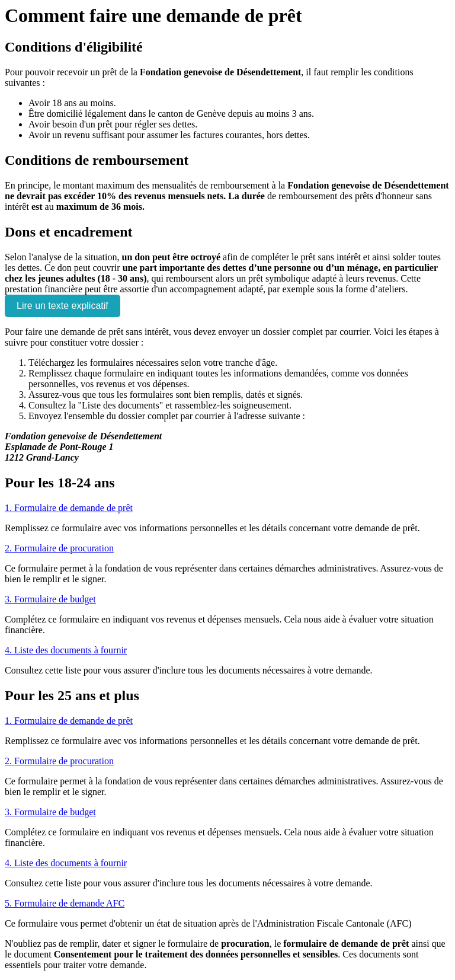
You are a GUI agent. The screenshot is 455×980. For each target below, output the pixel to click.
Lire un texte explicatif (63, 306)
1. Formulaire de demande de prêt (69, 508)
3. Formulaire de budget (50, 599)
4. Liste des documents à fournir (66, 650)
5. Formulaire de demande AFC (65, 903)
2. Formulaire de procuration (59, 548)
